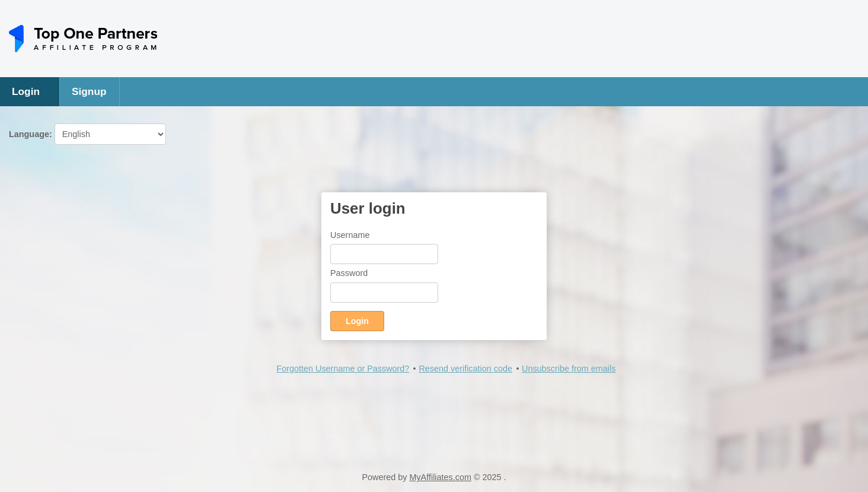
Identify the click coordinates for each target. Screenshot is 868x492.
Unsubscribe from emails (569, 369)
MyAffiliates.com (440, 477)
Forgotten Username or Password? (343, 369)
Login (26, 91)
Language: (87, 134)
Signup (89, 91)
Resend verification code (465, 369)
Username (350, 235)
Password (349, 273)
